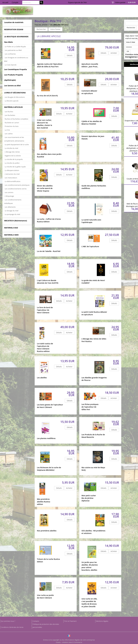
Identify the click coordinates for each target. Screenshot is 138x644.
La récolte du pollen (12, 163)
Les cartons (9, 192)
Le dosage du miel (11, 211)
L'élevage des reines (12, 152)
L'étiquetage (9, 196)
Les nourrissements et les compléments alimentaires (14, 139)
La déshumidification (13, 181)
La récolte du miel (11, 148)
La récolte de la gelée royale (15, 167)
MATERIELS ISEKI (11, 235)
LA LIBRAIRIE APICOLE (59, 25)
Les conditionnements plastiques (17, 185)
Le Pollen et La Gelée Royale (15, 47)
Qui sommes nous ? (8, 621)
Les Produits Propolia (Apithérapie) (14, 77)
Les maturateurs (11, 178)
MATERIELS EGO (11, 228)
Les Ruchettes (10, 115)
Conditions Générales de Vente (12, 627)
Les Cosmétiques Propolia (15, 69)
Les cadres (9, 134)
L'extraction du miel (12, 174)
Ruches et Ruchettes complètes (16, 119)
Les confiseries (10, 54)
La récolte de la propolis (14, 159)
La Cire (7, 130)
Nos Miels (8, 42)
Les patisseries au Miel (13, 50)
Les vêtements (10, 207)
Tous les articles (41, 25)
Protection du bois (12, 126)
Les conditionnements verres (16, 189)
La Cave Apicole (10, 65)
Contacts (36, 621)
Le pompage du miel (12, 214)
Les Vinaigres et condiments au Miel (16, 59)
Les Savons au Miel (12, 86)
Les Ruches (9, 112)
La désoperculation (12, 170)
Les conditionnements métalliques (13, 202)
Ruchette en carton (12, 123)
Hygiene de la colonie (13, 156)
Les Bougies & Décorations (15, 97)
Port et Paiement (70, 621)
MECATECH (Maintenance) (16, 221)
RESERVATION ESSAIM (14, 29)
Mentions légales (102, 621)
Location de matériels (14, 22)
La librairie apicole (12, 101)
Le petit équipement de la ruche (17, 144)
